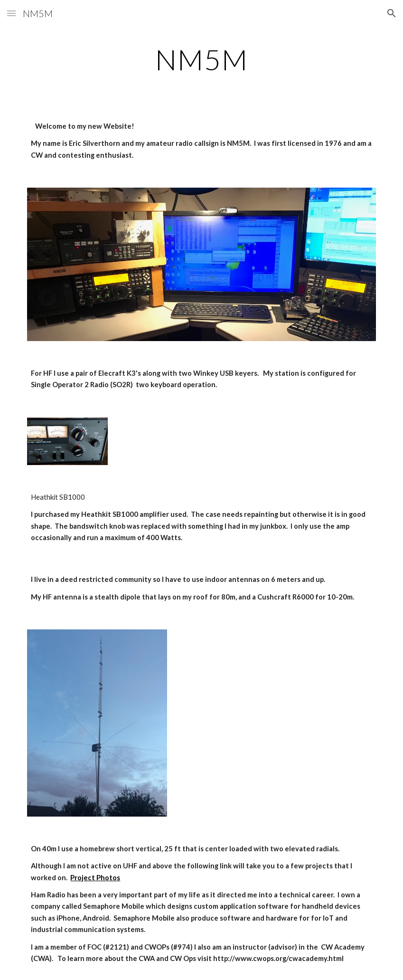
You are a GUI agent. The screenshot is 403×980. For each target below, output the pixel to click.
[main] (201, 59)
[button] (11, 13)
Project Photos (95, 878)
